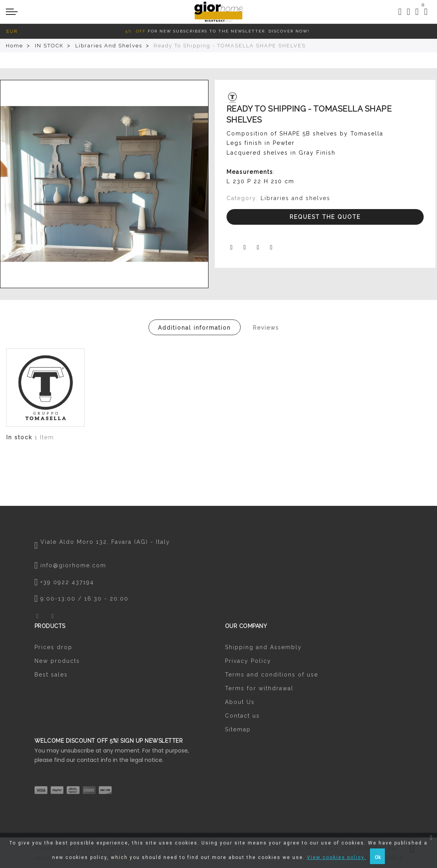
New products (57, 661)
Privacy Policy (248, 661)
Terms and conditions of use (272, 675)
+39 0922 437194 (67, 582)
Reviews (266, 328)
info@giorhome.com (73, 565)
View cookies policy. (336, 857)
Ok (378, 857)
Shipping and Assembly (263, 647)
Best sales (51, 675)
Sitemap (238, 729)
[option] (104, 184)
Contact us (242, 716)
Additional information (194, 328)
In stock (19, 437)
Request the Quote (325, 217)
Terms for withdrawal (259, 688)
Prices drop (53, 647)
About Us (240, 702)
